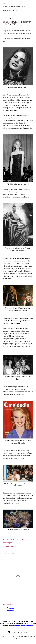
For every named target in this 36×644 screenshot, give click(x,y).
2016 (14, 539)
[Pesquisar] (32, 3)
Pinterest (11, 608)
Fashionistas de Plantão (15, 7)
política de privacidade (23, 625)
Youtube (10, 610)
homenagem (8, 543)
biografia (20, 539)
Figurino (7, 10)
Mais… (16, 10)
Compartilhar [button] (8, 546)
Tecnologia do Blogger (18, 632)
